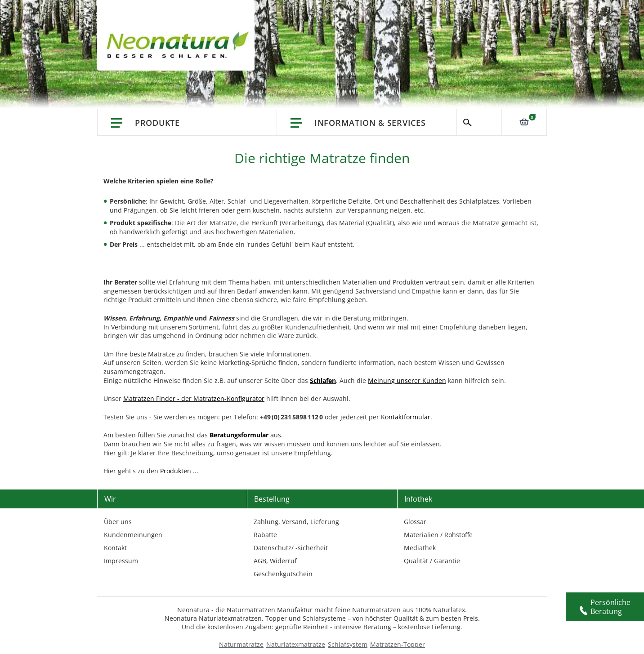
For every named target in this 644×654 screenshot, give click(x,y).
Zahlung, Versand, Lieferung (296, 522)
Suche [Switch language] (479, 122)
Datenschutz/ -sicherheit (291, 548)
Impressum (121, 561)
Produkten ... (179, 471)
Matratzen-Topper (398, 644)
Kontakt (115, 548)
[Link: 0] (524, 122)
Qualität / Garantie (432, 561)
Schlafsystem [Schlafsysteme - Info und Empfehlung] (348, 644)
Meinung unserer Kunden (407, 380)
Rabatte (265, 535)
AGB (260, 561)
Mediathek (420, 548)
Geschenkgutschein (283, 574)
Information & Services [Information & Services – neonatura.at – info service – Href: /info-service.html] (370, 123)
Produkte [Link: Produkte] (157, 123)
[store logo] (180, 45)
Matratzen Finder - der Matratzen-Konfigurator (194, 398)
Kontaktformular (406, 417)
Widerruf (283, 561)
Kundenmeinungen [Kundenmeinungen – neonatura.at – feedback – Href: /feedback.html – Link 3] (133, 535)
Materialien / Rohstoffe (438, 535)
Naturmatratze (241, 644)
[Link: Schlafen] (323, 380)
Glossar (415, 522)
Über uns (118, 522)
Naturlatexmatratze (296, 644)
